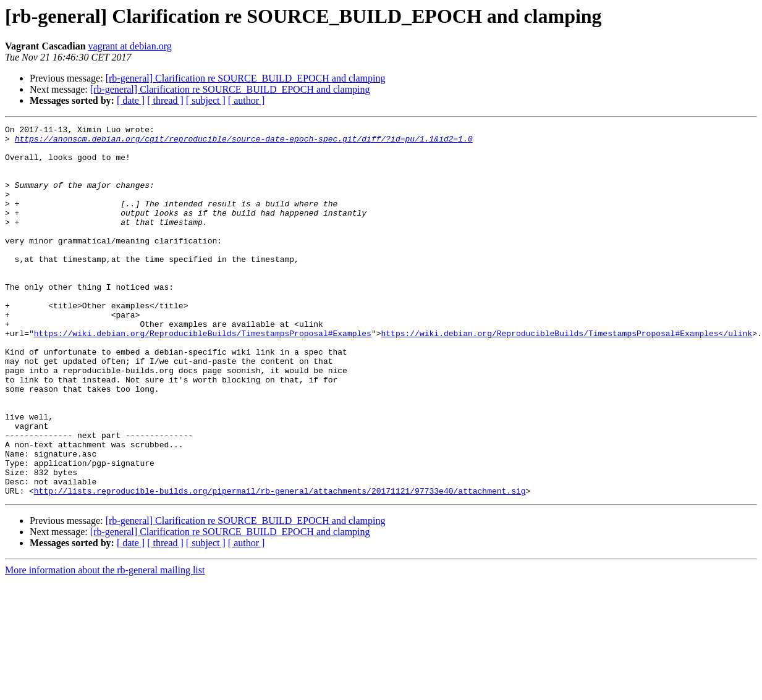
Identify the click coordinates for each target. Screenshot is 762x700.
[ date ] (131, 100)
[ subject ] (206, 100)
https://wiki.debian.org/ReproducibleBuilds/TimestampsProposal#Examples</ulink (566, 376)
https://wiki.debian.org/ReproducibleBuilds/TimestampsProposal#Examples (203, 376)
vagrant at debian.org (130, 46)
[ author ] (247, 100)
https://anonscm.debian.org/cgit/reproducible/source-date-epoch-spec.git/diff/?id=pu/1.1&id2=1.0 (244, 142)
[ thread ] (165, 100)
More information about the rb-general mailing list (105, 644)
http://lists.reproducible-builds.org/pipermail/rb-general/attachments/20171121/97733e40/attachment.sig (280, 565)
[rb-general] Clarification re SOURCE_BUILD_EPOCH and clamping (246, 78)
